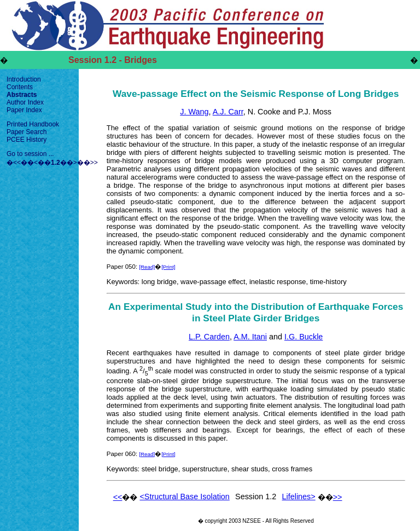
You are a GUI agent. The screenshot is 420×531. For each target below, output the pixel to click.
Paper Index (24, 110)
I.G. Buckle (304, 337)
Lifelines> (299, 497)
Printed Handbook (33, 124)
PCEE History (27, 140)
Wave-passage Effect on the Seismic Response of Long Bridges (256, 94)
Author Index (25, 102)
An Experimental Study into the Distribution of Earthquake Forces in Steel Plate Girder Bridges (256, 312)
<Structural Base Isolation (184, 497)
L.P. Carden (209, 337)
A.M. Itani (250, 337)
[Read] (147, 267)
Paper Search (27, 132)
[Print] (168, 267)
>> (94, 163)
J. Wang (194, 112)
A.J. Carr (228, 112)
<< (17, 163)
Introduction (24, 79)
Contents (20, 87)
